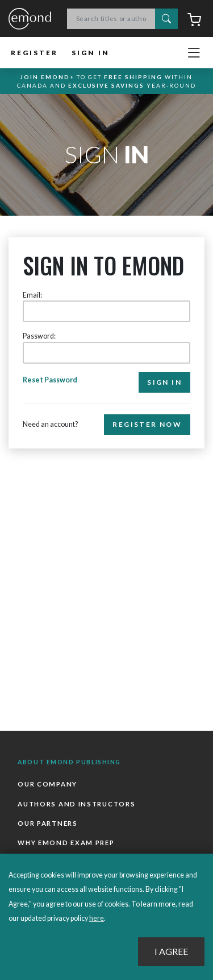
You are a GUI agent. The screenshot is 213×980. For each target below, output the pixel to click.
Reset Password (50, 380)
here (97, 918)
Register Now (147, 424)
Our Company (47, 784)
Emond (30, 19)
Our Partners (47, 823)
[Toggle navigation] (194, 53)
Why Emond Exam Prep (66, 843)
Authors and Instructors (76, 804)
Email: (32, 295)
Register (34, 53)
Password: (39, 336)
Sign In (91, 53)
